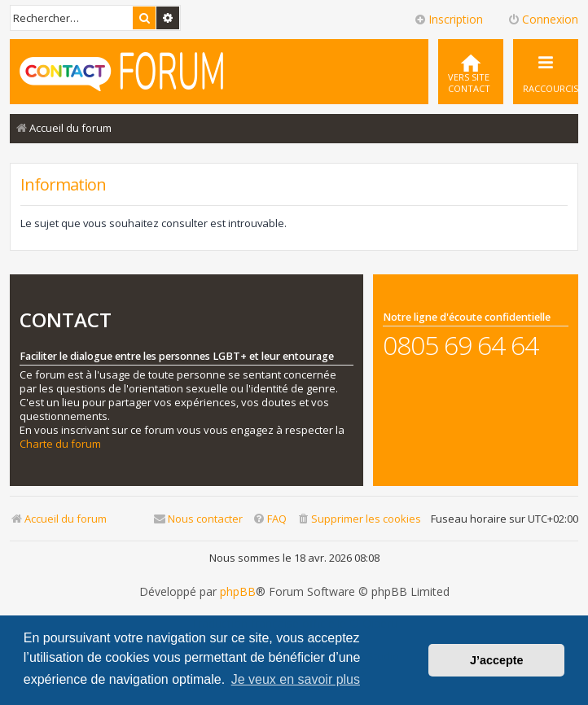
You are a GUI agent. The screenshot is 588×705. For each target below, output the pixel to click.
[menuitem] (471, 72)
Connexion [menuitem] (543, 19)
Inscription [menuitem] (448, 19)
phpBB (238, 592)
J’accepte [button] (497, 660)
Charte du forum (60, 444)
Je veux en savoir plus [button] (296, 679)
